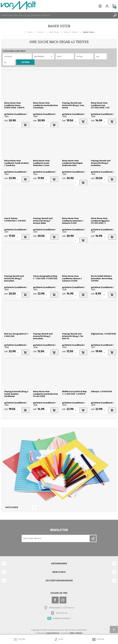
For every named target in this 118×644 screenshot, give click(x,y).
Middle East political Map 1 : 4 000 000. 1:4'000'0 (74, 393)
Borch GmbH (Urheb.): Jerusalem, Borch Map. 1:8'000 (102, 278)
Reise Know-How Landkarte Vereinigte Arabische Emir (72, 163)
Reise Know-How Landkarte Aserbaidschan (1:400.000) (45, 394)
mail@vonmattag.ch (62, 618)
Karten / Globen (71, 32)
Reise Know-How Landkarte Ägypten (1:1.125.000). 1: (100, 221)
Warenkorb (114, 6)
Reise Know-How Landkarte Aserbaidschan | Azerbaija (45, 105)
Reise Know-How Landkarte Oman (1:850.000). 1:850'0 (14, 105)
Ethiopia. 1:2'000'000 (102, 391)
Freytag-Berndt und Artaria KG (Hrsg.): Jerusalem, (14, 278)
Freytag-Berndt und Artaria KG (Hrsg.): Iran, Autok (73, 105)
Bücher (41, 32)
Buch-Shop (54, 32)
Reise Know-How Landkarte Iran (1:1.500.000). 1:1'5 (100, 105)
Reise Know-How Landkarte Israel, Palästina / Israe (41, 163)
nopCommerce (53, 633)
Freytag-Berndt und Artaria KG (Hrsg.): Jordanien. (101, 163)
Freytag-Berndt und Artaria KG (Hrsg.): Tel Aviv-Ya (73, 336)
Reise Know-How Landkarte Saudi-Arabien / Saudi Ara (16, 163)
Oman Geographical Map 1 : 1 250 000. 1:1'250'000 (45, 277)
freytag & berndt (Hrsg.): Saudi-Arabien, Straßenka (16, 394)
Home (30, 32)
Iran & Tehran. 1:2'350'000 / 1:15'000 (15, 220)
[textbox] (56, 15)
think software (76, 633)
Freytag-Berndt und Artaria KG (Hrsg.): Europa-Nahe (43, 221)
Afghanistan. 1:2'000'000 (103, 334)
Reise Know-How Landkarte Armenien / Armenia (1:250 (73, 221)
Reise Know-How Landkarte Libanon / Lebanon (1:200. (72, 278)
